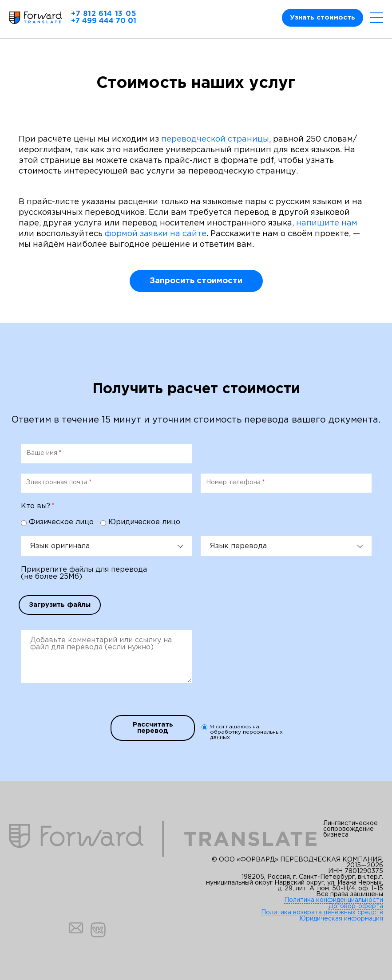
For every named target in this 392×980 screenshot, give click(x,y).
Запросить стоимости (196, 281)
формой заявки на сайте (156, 234)
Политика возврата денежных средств (322, 913)
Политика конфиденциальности (334, 900)
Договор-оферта (356, 906)
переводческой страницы (215, 139)
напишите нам (327, 223)
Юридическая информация (341, 919)
